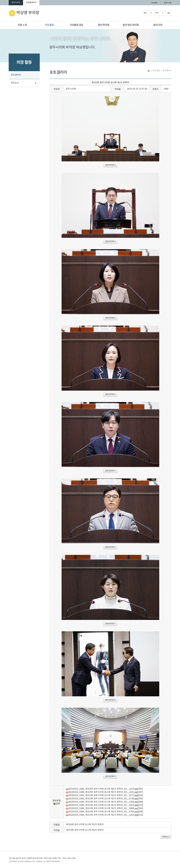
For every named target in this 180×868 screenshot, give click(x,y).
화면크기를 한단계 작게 (163, 13)
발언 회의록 (104, 25)
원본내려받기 (110, 166)
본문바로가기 (0, 0)
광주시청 (168, 3)
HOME (155, 3)
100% (157, 13)
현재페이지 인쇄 (168, 13)
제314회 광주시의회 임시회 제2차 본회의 (85, 831)
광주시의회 (17, 3)
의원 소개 (22, 25)
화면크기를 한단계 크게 (151, 13)
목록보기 (166, 837)
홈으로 (149, 71)
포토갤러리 (16, 76)
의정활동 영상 (76, 25)
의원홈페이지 (36, 3)
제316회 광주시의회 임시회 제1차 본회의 (85, 825)
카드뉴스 (15, 84)
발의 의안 (158, 25)
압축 (57, 804)
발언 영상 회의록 (131, 25)
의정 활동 (49, 25)
